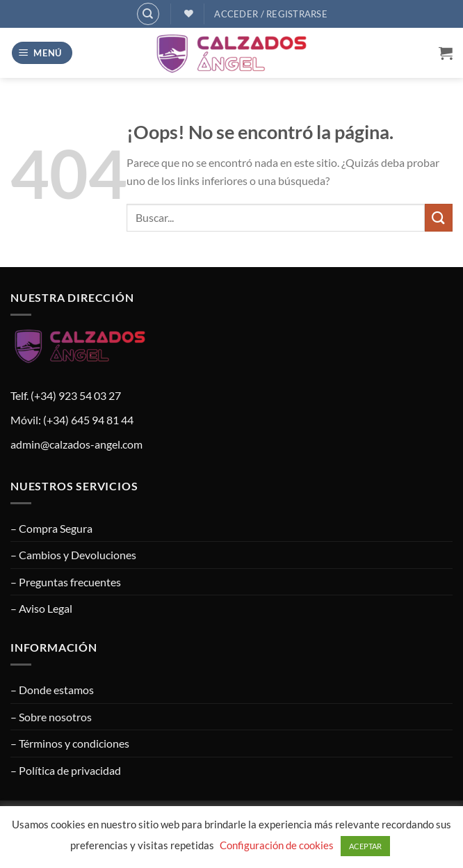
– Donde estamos (52, 690)
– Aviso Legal (41, 608)
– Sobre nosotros (51, 717)
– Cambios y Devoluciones (73, 555)
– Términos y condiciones (70, 743)
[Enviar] (439, 217)
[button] (42, 53)
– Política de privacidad (66, 770)
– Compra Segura (51, 528)
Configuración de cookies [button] (277, 845)
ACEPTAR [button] (365, 846)
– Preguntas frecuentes (66, 582)
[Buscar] (148, 14)
